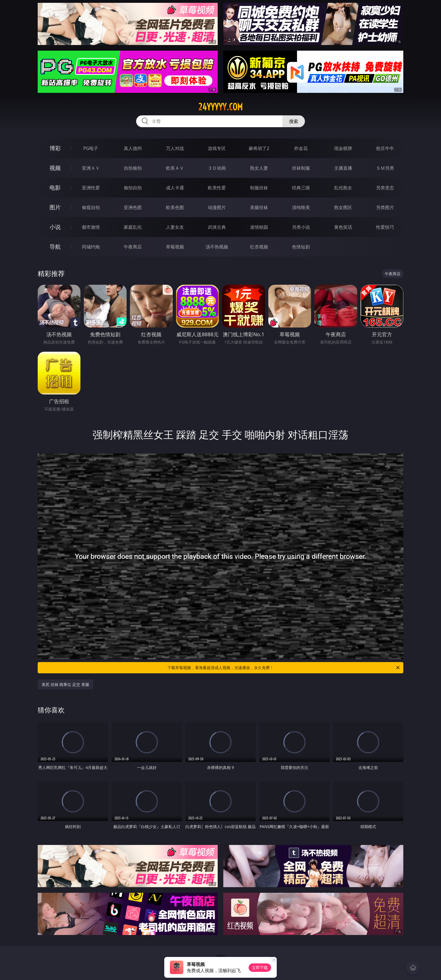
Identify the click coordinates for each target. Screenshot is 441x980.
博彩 (55, 148)
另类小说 (301, 227)
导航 (55, 247)
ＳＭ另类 (385, 168)
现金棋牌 (343, 148)
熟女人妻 (259, 168)
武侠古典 (217, 227)
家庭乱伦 (133, 227)
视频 (55, 168)
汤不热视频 (217, 247)
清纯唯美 (301, 207)
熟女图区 (343, 207)
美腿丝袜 (259, 207)
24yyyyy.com (220, 107)
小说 (55, 227)
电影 (55, 188)
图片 (55, 207)
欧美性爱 (217, 188)
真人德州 (133, 148)
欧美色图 (175, 207)
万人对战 (175, 148)
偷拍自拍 (133, 188)
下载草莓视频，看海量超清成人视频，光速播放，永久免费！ (284, 668)
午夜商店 (133, 247)
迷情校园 (259, 227)
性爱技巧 (385, 227)
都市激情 (91, 227)
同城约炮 (91, 247)
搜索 (294, 121)
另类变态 (385, 188)
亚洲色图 (133, 207)
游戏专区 (217, 148)
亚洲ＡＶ (91, 168)
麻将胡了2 (259, 148)
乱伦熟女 (343, 188)
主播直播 (343, 168)
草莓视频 (175, 247)
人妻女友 (175, 227)
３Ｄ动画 (217, 168)
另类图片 (385, 207)
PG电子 (91, 148)
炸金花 (301, 148)
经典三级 (301, 188)
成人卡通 (175, 188)
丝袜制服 (301, 168)
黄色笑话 (343, 227)
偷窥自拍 (91, 207)
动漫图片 (217, 207)
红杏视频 (259, 247)
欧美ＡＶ (175, 168)
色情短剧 (301, 247)
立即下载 (260, 967)
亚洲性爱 (91, 188)
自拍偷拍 (133, 168)
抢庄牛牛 (385, 148)
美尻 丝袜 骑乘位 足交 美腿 (65, 684)
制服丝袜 (259, 188)
